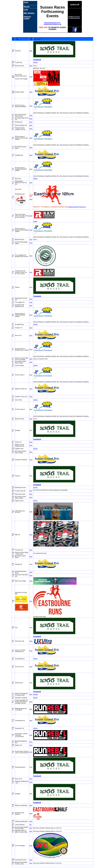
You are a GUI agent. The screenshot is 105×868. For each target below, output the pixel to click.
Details (35, 221)
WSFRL (35, 62)
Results (27, 7)
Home (26, 2)
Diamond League (27, 18)
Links (26, 10)
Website (36, 694)
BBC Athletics (29, 13)
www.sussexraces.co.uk (52, 23)
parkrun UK (75, 4)
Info (30, 825)
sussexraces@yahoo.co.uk (53, 24)
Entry (31, 51)
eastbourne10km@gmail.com (77, 207)
